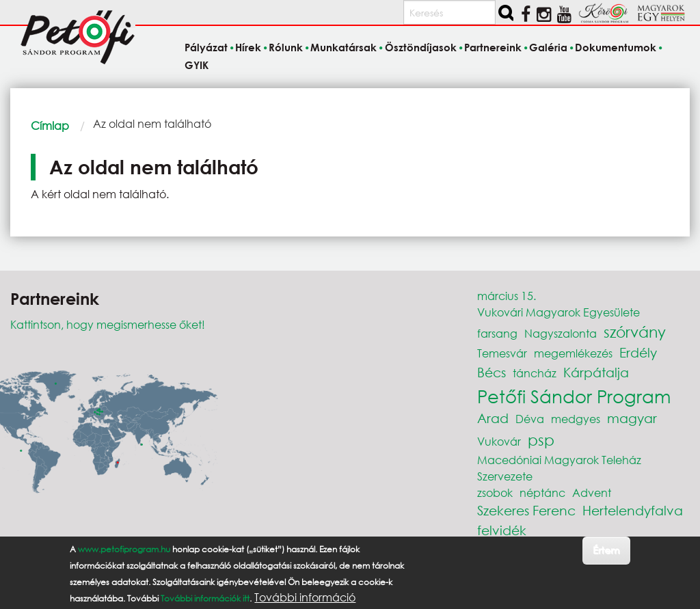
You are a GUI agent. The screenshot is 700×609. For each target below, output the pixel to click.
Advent (592, 492)
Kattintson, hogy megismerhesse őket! (108, 324)
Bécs (492, 372)
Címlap (50, 125)
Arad (493, 418)
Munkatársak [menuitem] (344, 48)
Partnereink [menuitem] (493, 48)
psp (541, 440)
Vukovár (499, 441)
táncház (535, 373)
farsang (497, 333)
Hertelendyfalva (633, 510)
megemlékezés (573, 353)
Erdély (638, 352)
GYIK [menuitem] (197, 65)
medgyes (576, 419)
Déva (530, 419)
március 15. (507, 296)
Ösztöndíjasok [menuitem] (421, 48)
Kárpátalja (596, 372)
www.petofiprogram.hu (124, 555)
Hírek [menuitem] (248, 48)
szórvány (635, 332)
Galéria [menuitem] (548, 48)
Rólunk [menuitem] (286, 48)
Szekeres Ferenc (526, 510)
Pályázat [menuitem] (206, 48)
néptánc (542, 492)
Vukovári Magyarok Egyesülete (558, 312)
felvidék (502, 530)
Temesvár (502, 353)
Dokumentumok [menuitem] (616, 48)
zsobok (495, 492)
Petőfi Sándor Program (574, 396)
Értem (606, 557)
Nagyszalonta (561, 333)
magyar (632, 418)
